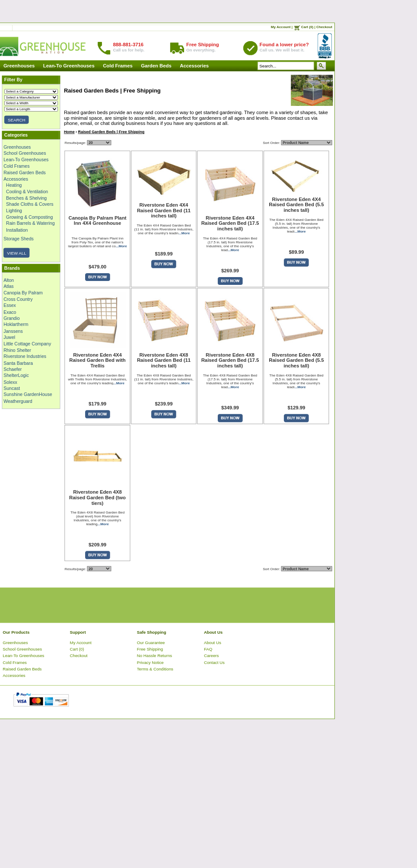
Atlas (8, 286)
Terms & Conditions (155, 669)
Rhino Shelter (17, 350)
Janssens (13, 331)
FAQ (208, 649)
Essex (10, 305)
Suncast (12, 388)
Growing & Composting (29, 217)
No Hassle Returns (154, 656)
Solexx (10, 382)
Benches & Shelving (26, 198)
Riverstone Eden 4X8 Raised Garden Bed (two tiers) (97, 498)
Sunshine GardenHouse (28, 395)
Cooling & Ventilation (27, 191)
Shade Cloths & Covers (30, 204)
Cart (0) (307, 27)
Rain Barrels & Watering (30, 223)
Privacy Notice (150, 662)
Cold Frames (118, 66)
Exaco (10, 312)
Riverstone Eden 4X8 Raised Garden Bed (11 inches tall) (164, 361)
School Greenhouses (25, 153)
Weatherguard (18, 401)
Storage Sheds (19, 239)
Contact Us (214, 662)
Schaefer (13, 369)
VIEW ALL (16, 253)
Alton (9, 280)
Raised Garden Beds (25, 172)
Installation (17, 230)
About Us (213, 642)
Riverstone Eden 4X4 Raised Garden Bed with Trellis (97, 361)
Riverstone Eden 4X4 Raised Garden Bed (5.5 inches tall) (296, 205)
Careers (212, 656)
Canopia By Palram (23, 293)
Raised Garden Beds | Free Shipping (111, 132)
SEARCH (16, 120)
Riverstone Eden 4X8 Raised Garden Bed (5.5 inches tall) (296, 361)
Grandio (11, 318)
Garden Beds (156, 66)
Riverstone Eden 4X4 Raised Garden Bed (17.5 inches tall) (230, 223)
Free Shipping (150, 649)
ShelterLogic (16, 375)
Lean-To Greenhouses (69, 66)
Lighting (14, 211)
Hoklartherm (16, 325)
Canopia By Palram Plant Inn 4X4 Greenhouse (97, 221)
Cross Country (18, 299)
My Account (281, 27)
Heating (14, 185)
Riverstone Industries (25, 356)
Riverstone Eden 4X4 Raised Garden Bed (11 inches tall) (164, 211)
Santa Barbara (18, 363)
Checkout (324, 27)
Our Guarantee (151, 642)
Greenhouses (19, 66)
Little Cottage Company (27, 344)
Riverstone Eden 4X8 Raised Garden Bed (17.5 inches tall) (230, 361)
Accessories (194, 66)
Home (69, 132)
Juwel (9, 337)
